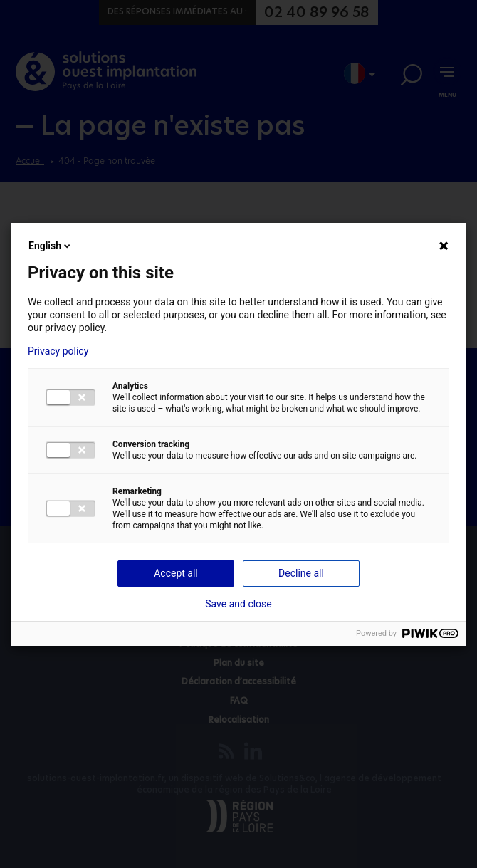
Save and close (238, 604)
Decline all (301, 573)
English (51, 246)
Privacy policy (58, 351)
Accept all (176, 573)
